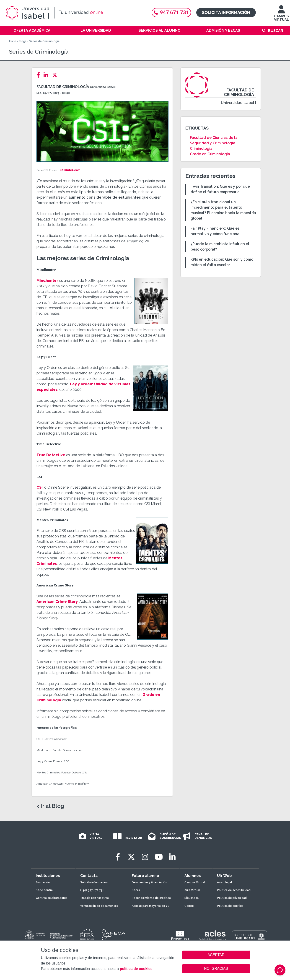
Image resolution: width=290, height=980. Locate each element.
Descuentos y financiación (149, 882)
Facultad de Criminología (63, 87)
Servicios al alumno (160, 30)
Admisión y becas (223, 30)
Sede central (45, 890)
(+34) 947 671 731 (92, 890)
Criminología (201, 149)
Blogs (23, 41)
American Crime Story (57, 602)
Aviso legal (225, 882)
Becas (136, 890)
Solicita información (226, 12)
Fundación (43, 882)
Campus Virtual (195, 882)
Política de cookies (230, 906)
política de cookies (136, 969)
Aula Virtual (192, 890)
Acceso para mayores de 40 (151, 906)
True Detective (51, 455)
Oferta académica (32, 30)
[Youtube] (159, 857)
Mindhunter (47, 281)
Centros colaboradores (52, 898)
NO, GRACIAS (216, 968)
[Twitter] (56, 75)
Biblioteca (192, 898)
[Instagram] (145, 857)
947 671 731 (171, 12)
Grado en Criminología (210, 154)
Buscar (276, 31)
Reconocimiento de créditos (151, 898)
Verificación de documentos (99, 906)
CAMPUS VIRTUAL (281, 15)
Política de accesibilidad (234, 890)
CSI (40, 487)
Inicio (13, 41)
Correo (189, 906)
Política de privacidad (232, 898)
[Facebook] (40, 75)
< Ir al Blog (50, 806)
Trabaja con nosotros (95, 898)
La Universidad (96, 30)
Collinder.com (70, 170)
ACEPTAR (216, 955)
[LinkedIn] (47, 75)
